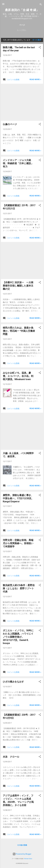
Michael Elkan (28, 859)
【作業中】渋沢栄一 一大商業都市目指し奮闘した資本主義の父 (18, 286)
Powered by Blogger (22, 854)
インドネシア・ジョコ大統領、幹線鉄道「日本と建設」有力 (18, 163)
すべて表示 (37, 40)
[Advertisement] (22, 102)
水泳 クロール (11, 757)
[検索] (41, 5)
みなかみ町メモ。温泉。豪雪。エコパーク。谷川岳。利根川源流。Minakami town (18, 376)
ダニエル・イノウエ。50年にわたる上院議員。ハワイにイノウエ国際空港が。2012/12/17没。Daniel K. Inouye (18, 637)
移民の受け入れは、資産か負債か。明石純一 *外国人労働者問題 (19, 331)
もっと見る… (22, 30)
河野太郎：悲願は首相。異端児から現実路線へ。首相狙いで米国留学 (18, 543)
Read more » (35, 79)
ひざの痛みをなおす (13, 682)
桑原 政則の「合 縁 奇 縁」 (22, 10)
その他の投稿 (22, 845)
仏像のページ (10, 124)
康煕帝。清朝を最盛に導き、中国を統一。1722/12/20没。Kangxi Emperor (18, 498)
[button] (40, 48)
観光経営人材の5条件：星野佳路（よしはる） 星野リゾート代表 (19, 588)
